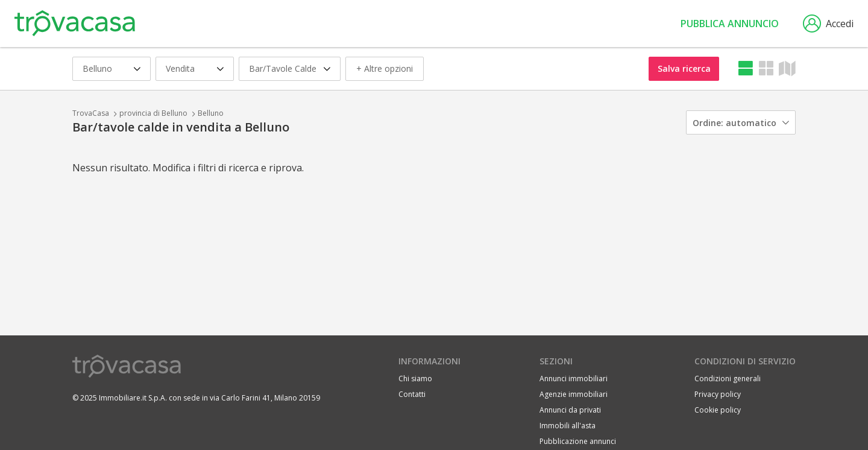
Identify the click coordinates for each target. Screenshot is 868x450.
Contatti (412, 394)
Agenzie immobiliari (574, 394)
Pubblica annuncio (730, 24)
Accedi (828, 24)
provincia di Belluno (153, 113)
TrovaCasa (91, 113)
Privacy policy (718, 394)
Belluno (211, 113)
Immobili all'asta (568, 426)
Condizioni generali (728, 379)
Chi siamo (415, 379)
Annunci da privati (570, 410)
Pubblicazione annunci (578, 441)
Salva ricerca (684, 68)
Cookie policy (718, 410)
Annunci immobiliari (574, 379)
